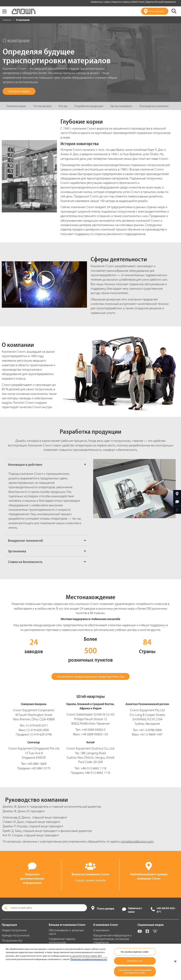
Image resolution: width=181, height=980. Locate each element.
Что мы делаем (42, 106)
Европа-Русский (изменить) (161, 2)
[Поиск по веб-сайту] (44, 908)
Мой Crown (139, 2)
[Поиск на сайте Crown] (174, 11)
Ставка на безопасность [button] (25, 562)
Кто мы (63, 106)
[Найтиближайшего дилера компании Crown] (177, 494)
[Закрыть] (175, 961)
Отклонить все (135, 961)
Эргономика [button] (17, 551)
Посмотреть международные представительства (90, 676)
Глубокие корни (16, 106)
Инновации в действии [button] (25, 464)
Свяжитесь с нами (101, 2)
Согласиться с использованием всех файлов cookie (135, 971)
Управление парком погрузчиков (62, 941)
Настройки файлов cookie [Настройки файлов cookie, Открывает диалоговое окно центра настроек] (135, 952)
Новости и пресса (121, 2)
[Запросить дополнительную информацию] (177, 502)
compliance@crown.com (137, 841)
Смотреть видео (19, 91)
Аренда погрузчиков (16, 935)
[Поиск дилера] (155, 11)
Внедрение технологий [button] (25, 540)
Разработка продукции (89, 106)
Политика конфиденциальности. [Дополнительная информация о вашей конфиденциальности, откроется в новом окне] (89, 959)
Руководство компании (154, 106)
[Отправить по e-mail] (177, 510)
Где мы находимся (121, 106)
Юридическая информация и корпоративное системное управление (112, 939)
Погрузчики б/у (12, 940)
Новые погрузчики (14, 930)
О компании (101, 930)
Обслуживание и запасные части (66, 932)
